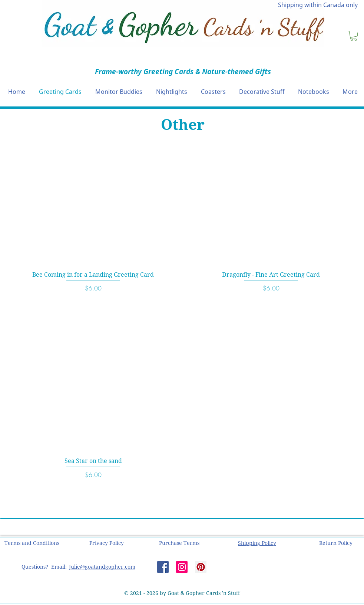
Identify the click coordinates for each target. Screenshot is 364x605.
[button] (354, 36)
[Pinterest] (201, 567)
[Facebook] (163, 567)
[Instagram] (182, 567)
